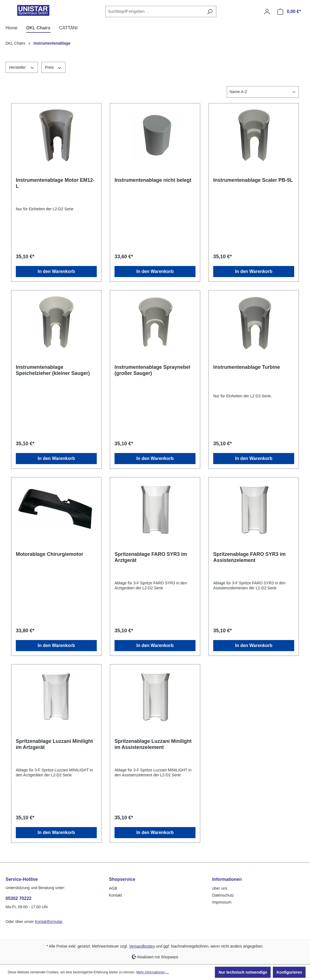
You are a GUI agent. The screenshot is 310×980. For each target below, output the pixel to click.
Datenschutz (223, 895)
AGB (113, 888)
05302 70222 (18, 898)
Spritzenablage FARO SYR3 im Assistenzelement (249, 557)
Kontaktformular (49, 922)
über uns (220, 888)
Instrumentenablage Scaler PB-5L (253, 180)
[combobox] (154, 11)
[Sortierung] (263, 92)
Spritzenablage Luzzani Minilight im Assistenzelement (153, 744)
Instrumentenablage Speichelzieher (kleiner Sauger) (53, 370)
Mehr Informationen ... (152, 972)
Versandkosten (142, 946)
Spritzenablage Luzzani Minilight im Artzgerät (54, 744)
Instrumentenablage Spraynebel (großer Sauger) (152, 370)
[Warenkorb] (289, 12)
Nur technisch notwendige (243, 972)
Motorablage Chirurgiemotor (49, 554)
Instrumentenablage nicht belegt (153, 180)
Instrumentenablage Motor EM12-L (55, 183)
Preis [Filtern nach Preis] (53, 67)
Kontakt (115, 895)
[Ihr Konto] (267, 12)
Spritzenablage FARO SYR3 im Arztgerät (151, 557)
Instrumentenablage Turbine (247, 367)
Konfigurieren (289, 972)
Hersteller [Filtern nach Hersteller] (22, 67)
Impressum (222, 902)
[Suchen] (210, 11)
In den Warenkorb (56, 271)
